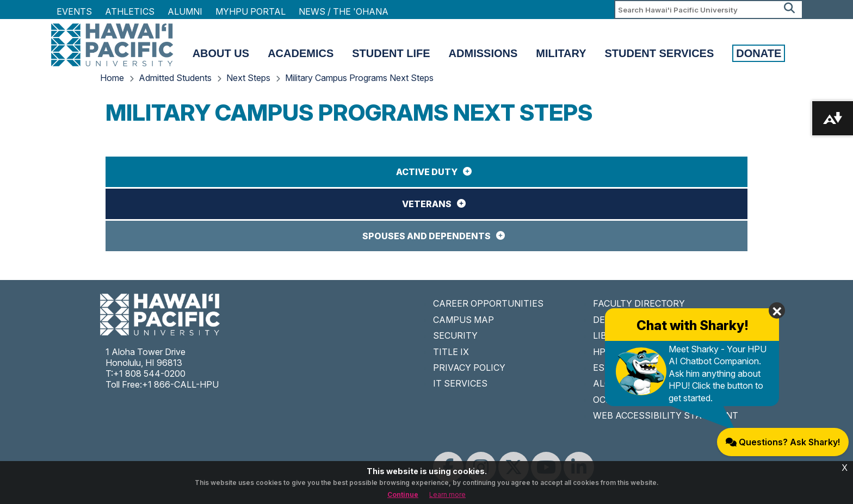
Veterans (427, 204)
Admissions (483, 53)
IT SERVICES (460, 383)
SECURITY (455, 335)
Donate (759, 53)
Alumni (185, 11)
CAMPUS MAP (463, 320)
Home (112, 78)
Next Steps (248, 78)
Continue (403, 494)
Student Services (660, 53)
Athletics (130, 11)
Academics (301, 53)
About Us (221, 53)
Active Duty (427, 172)
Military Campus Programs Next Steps (359, 78)
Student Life (391, 53)
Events (74, 11)
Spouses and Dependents (426, 236)
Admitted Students (175, 78)
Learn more (447, 494)
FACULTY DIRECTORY (639, 303)
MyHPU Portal (251, 11)
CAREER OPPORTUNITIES (488, 303)
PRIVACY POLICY (469, 368)
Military (561, 53)
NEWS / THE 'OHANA (344, 11)
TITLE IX (451, 352)
